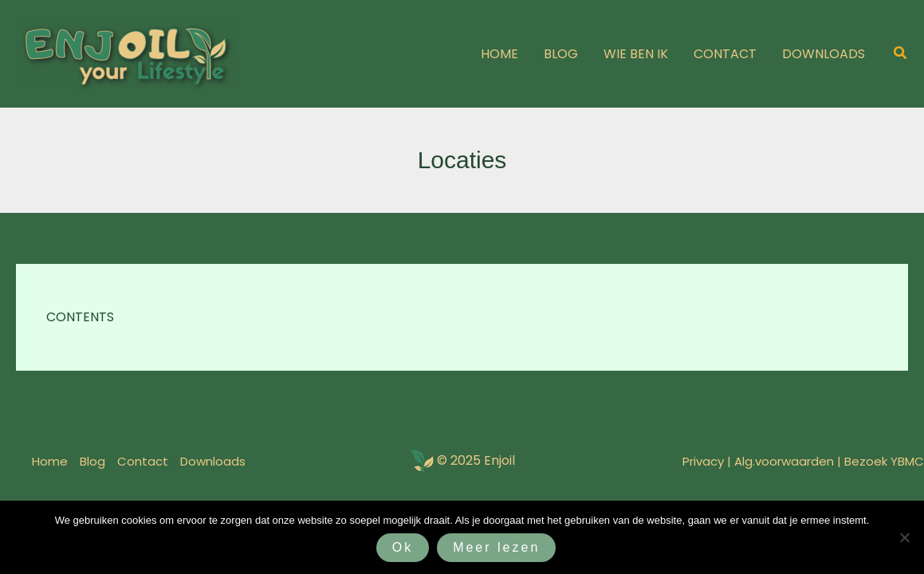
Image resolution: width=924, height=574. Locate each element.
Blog (92, 461)
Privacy (703, 461)
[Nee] (904, 537)
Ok (403, 547)
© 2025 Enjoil (476, 460)
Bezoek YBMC (884, 461)
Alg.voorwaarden (784, 461)
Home (50, 461)
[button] (901, 54)
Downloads (213, 461)
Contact (143, 461)
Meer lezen (496, 547)
